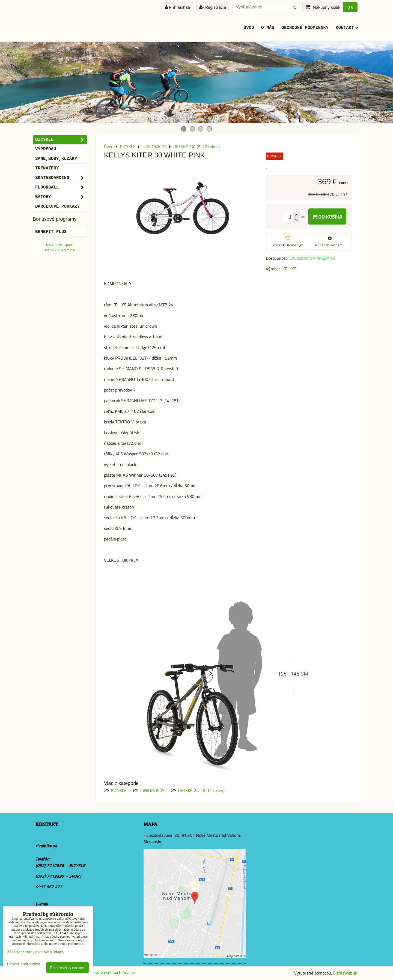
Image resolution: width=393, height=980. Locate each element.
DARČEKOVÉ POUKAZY (57, 207)
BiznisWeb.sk (345, 973)
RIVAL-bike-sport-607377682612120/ (60, 247)
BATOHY (61, 197)
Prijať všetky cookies (68, 968)
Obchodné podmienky (305, 28)
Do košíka (327, 216)
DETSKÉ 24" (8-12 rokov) (201, 790)
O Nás (268, 28)
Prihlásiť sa (177, 7)
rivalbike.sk (46, 846)
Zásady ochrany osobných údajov (104, 973)
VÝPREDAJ (46, 149)
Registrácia (213, 7)
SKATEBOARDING (61, 178)
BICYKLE (119, 790)
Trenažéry (47, 168)
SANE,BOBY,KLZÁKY (56, 159)
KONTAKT (347, 28)
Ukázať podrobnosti (24, 964)
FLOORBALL (61, 187)
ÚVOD (249, 28)
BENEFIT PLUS (51, 232)
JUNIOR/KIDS (152, 790)
